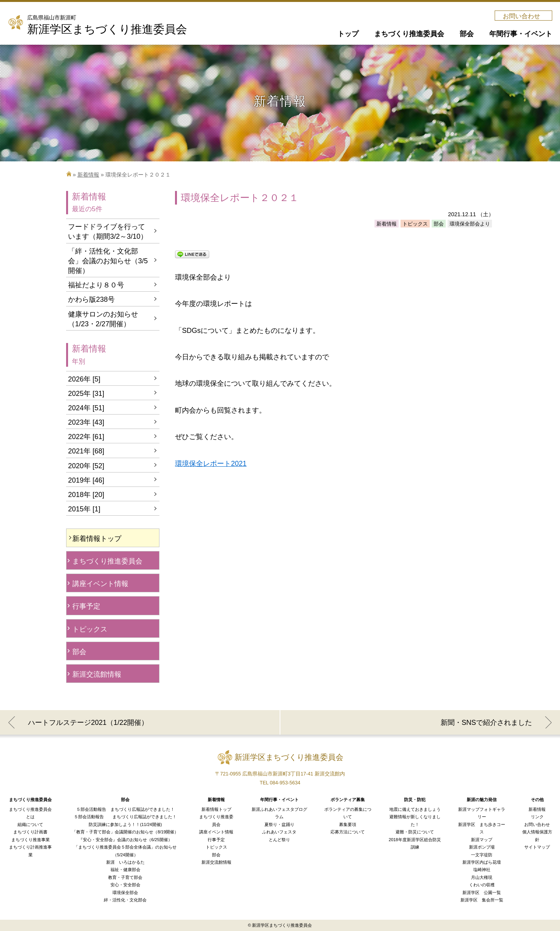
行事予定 (86, 606)
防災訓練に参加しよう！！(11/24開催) (125, 824)
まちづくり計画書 (30, 832)
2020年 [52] (86, 466)
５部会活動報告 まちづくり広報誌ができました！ (125, 809)
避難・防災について (415, 832)
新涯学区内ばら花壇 (482, 862)
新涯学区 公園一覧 (482, 892)
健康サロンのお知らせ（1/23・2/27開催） (103, 319)
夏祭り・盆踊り (279, 824)
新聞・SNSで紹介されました (486, 723)
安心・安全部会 (125, 885)
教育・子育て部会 (125, 877)
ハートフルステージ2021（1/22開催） (88, 723)
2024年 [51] (86, 408)
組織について (30, 824)
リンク (537, 817)
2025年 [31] (86, 394)
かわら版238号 (91, 299)
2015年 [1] (84, 509)
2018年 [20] (86, 495)
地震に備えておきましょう (415, 809)
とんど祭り (279, 840)
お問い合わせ (521, 16)
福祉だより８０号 (96, 285)
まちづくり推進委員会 (107, 561)
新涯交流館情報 (97, 674)
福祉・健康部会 (125, 870)
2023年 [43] (86, 422)
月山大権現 (482, 877)
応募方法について (348, 832)
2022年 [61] (86, 437)
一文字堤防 (482, 855)
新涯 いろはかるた (125, 862)
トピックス (90, 629)
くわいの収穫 (482, 885)
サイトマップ (537, 847)
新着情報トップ (97, 539)
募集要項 (348, 824)
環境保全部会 (125, 892)
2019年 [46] (86, 480)
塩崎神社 (482, 870)
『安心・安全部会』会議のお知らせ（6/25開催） (125, 840)
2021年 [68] (86, 451)
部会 (79, 652)
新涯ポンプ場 (482, 847)
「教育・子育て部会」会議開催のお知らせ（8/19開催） (125, 832)
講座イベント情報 (100, 584)
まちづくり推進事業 (31, 840)
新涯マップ (482, 840)
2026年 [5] (84, 379)
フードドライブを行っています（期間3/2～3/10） (108, 232)
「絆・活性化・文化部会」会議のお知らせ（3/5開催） (108, 261)
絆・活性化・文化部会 (125, 900)
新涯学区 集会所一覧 (482, 900)
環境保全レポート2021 (211, 464)
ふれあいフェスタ (279, 832)
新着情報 (88, 175)
